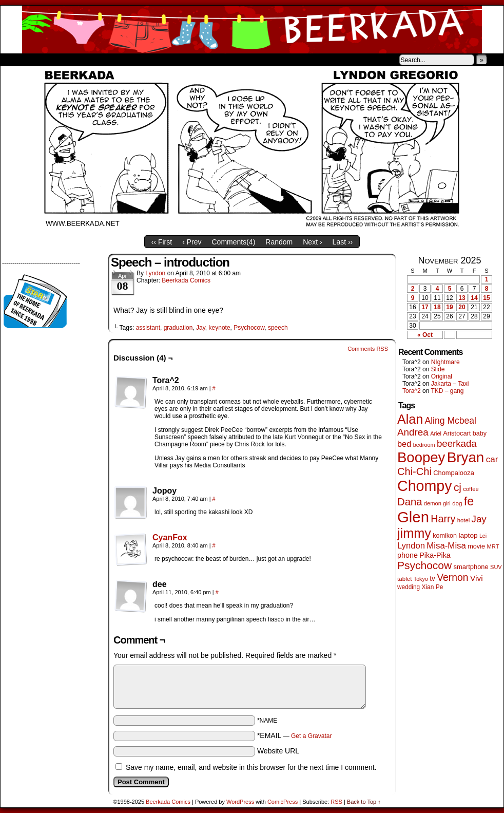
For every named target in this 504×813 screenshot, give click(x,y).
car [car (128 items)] (492, 459)
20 (462, 307)
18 (437, 307)
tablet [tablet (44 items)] (404, 579)
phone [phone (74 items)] (408, 555)
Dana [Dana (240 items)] (410, 502)
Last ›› (343, 242)
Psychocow (249, 328)
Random (279, 242)
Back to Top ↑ (364, 802)
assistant (148, 328)
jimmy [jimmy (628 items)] (414, 533)
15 (486, 298)
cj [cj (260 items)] (458, 487)
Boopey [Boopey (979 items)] (421, 457)
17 (425, 307)
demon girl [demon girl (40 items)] (437, 503)
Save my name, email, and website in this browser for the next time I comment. (251, 767)
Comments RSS (368, 349)
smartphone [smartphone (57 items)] (471, 567)
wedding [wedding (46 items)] (409, 587)
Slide (438, 369)
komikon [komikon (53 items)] (445, 536)
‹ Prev (192, 242)
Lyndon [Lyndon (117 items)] (411, 546)
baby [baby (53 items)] (480, 433)
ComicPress (283, 802)
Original (442, 376)
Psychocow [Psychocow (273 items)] (424, 565)
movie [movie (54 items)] (476, 546)
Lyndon (155, 273)
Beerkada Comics (252, 30)
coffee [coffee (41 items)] (471, 489)
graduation (178, 328)
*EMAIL (295, 735)
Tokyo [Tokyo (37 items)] (421, 579)
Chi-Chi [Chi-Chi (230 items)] (414, 471)
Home (15, 60)
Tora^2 (412, 391)
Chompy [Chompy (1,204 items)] (425, 486)
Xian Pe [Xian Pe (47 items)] (432, 587)
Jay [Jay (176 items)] (479, 519)
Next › (312, 242)
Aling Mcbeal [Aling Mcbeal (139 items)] (450, 421)
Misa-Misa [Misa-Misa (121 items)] (446, 546)
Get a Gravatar (311, 736)
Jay (201, 328)
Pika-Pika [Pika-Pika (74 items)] (435, 555)
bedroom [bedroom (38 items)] (424, 445)
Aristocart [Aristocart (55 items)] (457, 433)
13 (462, 298)
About (45, 60)
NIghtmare (445, 362)
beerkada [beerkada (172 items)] (457, 443)
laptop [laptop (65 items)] (468, 535)
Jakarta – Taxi (450, 384)
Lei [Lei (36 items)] (483, 536)
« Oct (425, 335)
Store (77, 60)
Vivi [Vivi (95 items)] (477, 578)
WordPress (240, 802)
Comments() (234, 242)
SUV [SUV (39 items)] (496, 567)
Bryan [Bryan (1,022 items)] (466, 457)
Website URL (278, 751)
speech (278, 328)
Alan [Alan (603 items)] (410, 419)
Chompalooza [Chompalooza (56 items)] (454, 473)
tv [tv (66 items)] (432, 579)
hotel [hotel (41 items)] (463, 520)
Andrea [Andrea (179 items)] (413, 432)
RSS (336, 802)
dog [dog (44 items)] (457, 503)
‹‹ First (162, 242)
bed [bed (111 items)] (404, 444)
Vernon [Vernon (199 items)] (452, 577)
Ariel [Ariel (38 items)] (436, 433)
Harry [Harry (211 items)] (443, 519)
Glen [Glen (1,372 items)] (413, 517)
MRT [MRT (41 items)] (493, 546)
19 (449, 307)
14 (474, 298)
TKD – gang (447, 391)
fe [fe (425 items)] (469, 501)
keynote (220, 328)
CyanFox (170, 537)
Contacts (116, 60)
